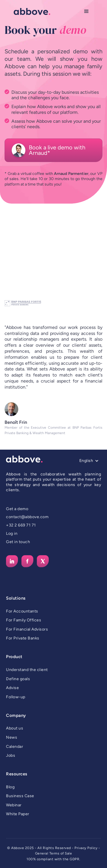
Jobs (11, 755)
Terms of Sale (61, 853)
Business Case (20, 796)
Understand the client (27, 670)
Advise (12, 688)
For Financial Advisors (27, 629)
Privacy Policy (86, 848)
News (12, 737)
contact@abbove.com (27, 517)
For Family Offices (24, 620)
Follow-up (16, 697)
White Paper (18, 814)
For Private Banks (23, 638)
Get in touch (18, 542)
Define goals (18, 679)
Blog (10, 787)
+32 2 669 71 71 (21, 525)
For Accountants (22, 611)
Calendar (15, 747)
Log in (12, 534)
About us (15, 728)
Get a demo (17, 509)
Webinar (14, 805)
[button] (86, 11)
